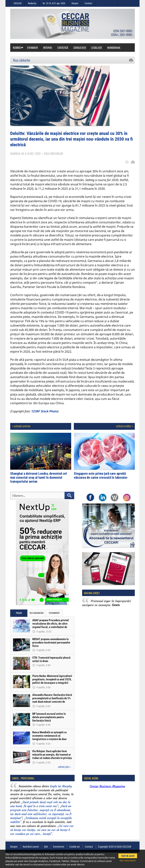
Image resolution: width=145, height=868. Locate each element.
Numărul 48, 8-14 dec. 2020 (25, 169)
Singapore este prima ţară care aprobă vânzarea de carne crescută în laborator (101, 491)
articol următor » (125, 441)
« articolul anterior (21, 441)
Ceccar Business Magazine (107, 801)
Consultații (80, 48)
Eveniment (33, 48)
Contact (88, 3)
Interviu (48, 48)
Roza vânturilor (22, 60)
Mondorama (114, 48)
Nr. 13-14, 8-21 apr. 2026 (54, 3)
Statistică (63, 48)
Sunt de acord (128, 856)
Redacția (32, 3)
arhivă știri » (64, 782)
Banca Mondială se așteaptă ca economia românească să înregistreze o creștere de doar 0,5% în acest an (50, 753)
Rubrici (18, 48)
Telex (19, 628)
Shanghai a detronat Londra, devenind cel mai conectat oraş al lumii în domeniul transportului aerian (39, 493)
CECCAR (18, 3)
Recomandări (37, 628)
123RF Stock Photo (45, 427)
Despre (75, 3)
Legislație (97, 48)
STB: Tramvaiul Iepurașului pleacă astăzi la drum (52, 675)
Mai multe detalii (128, 861)
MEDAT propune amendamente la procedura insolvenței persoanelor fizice (52, 658)
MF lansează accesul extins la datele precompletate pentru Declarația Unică (49, 732)
